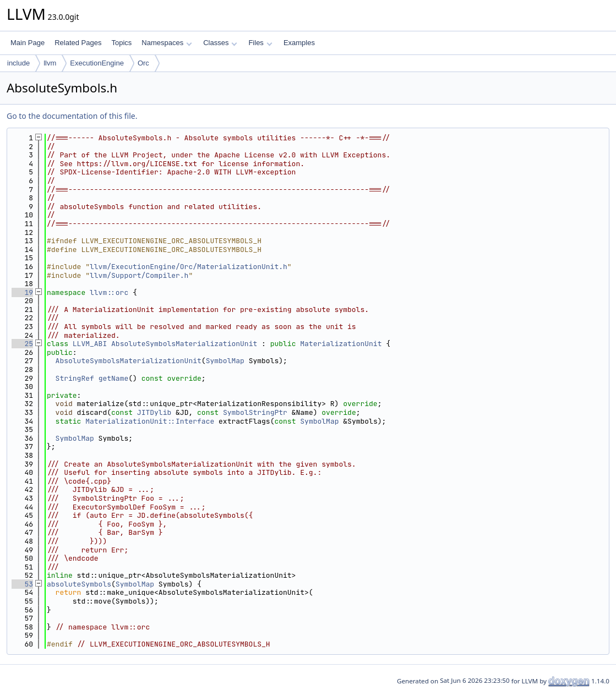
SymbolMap (225, 361)
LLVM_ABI (90, 344)
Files (260, 43)
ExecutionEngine (97, 63)
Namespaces (167, 43)
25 (22, 344)
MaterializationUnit (341, 344)
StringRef (75, 378)
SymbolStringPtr (255, 412)
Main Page (28, 43)
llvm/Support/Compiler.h (139, 275)
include (18, 63)
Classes (220, 43)
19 (22, 292)
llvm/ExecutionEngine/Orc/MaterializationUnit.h (189, 267)
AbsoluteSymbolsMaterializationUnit (184, 344)
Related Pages (78, 43)
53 (22, 584)
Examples (299, 43)
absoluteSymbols (79, 584)
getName (114, 378)
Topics (121, 43)
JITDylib (154, 412)
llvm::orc (109, 292)
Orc (143, 63)
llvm (50, 63)
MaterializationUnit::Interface (150, 421)
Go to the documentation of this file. (72, 116)
